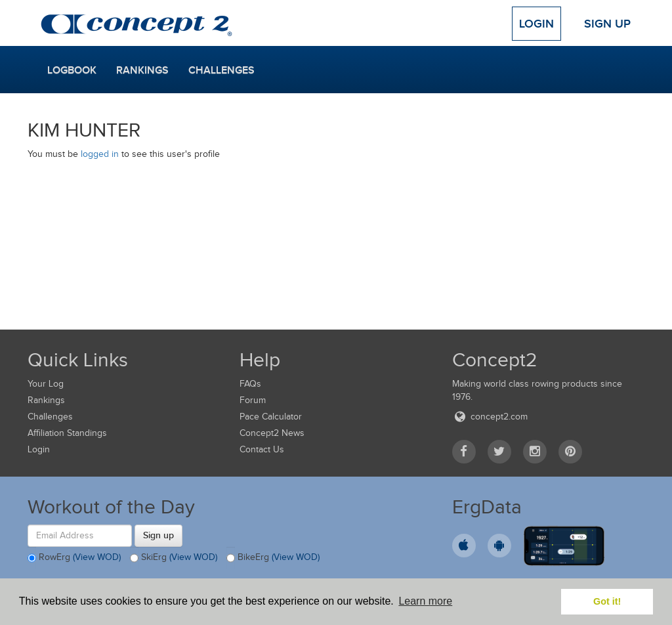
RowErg (74, 558)
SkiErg (174, 558)
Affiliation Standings (67, 433)
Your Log (46, 384)
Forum (253, 400)
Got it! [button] (607, 601)
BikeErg (273, 558)
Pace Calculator (271, 417)
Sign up (158, 535)
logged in (100, 154)
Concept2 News (272, 433)
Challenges (221, 70)
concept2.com (490, 417)
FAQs (250, 384)
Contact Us (262, 449)
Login (536, 24)
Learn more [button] (425, 601)
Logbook (72, 70)
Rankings (142, 70)
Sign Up (607, 24)
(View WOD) (97, 557)
